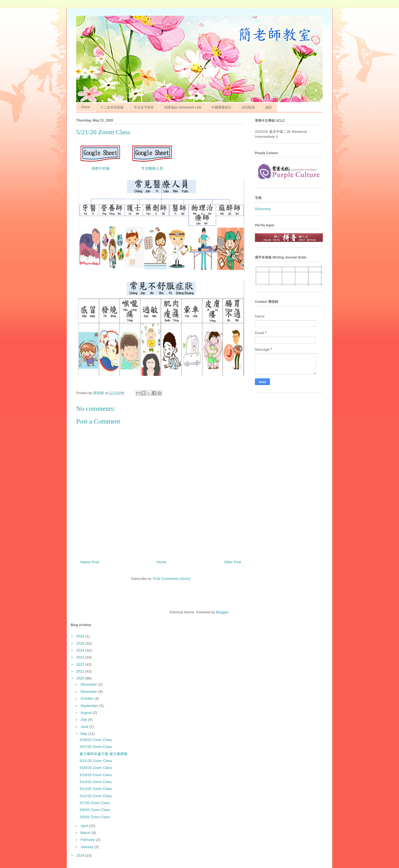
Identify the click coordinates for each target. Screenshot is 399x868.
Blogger (222, 612)
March (86, 833)
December (89, 684)
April (85, 826)
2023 (81, 657)
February (88, 840)
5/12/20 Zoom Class (96, 796)
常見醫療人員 (152, 168)
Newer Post (90, 562)
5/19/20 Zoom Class (96, 775)
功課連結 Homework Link (183, 107)
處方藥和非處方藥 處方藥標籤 (103, 754)
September (90, 706)
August (87, 713)
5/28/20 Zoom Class (96, 740)
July (84, 720)
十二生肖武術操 (112, 107)
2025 (81, 643)
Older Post (233, 562)
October (88, 698)
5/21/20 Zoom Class (96, 761)
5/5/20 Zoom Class (95, 817)
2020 (81, 678)
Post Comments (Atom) (172, 579)
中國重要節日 (221, 107)
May (85, 734)
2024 (81, 650)
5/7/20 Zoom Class (95, 803)
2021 (81, 671)
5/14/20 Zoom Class (96, 782)
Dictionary (263, 209)
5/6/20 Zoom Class (95, 810)
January (88, 847)
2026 (81, 636)
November (89, 692)
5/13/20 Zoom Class (96, 789)
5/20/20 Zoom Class (96, 768)
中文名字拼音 (144, 107)
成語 (268, 107)
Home (86, 107)
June (85, 727)
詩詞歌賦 (248, 107)
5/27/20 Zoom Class (96, 747)
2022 (81, 664)
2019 (81, 855)
